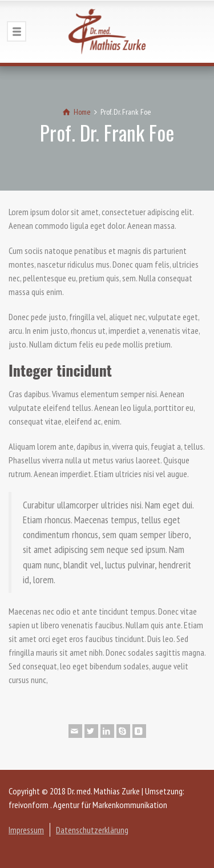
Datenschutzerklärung (92, 830)
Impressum (26, 830)
